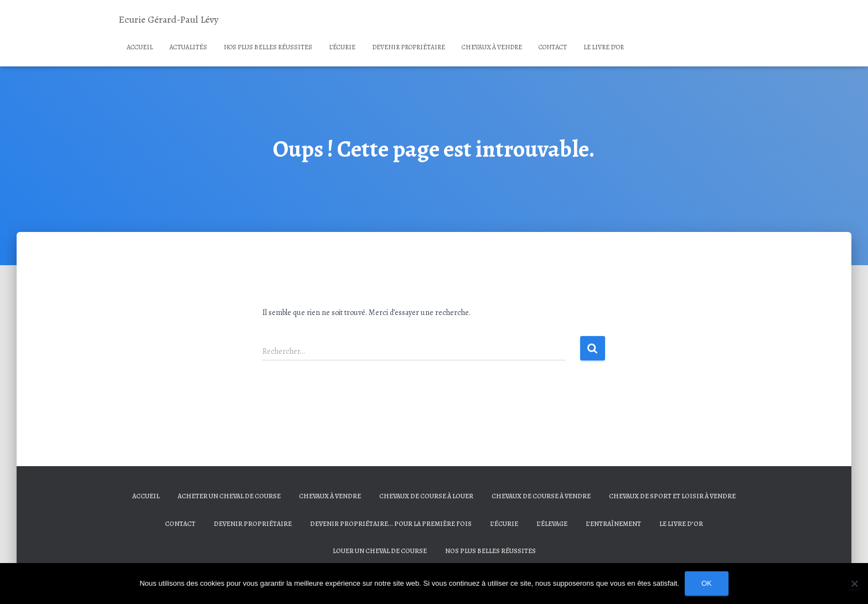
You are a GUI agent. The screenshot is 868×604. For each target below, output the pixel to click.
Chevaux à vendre (492, 47)
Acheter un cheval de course (229, 496)
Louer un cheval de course (380, 551)
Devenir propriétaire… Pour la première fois (391, 524)
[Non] (854, 584)
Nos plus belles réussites (268, 47)
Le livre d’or (604, 47)
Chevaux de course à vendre (541, 496)
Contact (553, 47)
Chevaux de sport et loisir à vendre (672, 496)
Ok (707, 583)
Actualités (188, 47)
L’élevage (552, 524)
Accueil (140, 47)
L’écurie (342, 47)
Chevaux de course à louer (426, 496)
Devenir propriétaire (409, 47)
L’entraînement (613, 524)
